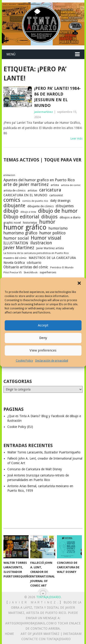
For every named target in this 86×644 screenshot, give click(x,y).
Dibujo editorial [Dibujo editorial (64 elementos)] (21, 217)
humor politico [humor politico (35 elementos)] (53, 233)
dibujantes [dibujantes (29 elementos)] (65, 206)
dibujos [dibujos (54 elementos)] (49, 217)
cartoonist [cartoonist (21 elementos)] (56, 195)
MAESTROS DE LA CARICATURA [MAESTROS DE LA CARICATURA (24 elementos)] (52, 258)
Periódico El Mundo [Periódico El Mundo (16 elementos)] (62, 268)
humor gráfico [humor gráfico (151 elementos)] (25, 227)
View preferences (43, 350)
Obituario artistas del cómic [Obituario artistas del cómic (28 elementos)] (26, 267)
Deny (43, 338)
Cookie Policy (24, 361)
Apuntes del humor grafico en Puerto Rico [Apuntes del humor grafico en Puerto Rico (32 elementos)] (39, 180)
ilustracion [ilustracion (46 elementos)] (41, 243)
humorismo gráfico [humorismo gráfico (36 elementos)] (20, 233)
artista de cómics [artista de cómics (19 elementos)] (14, 190)
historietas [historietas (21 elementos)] (30, 223)
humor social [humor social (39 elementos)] (16, 238)
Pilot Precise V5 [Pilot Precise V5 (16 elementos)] (12, 273)
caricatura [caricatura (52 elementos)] (50, 190)
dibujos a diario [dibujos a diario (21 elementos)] (70, 217)
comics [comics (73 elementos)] (12, 200)
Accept (43, 325)
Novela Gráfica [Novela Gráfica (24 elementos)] (14, 263)
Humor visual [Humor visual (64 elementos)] (46, 238)
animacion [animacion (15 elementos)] (9, 175)
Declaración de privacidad (52, 361)
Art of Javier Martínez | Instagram (51, 634)
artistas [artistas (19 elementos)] (32, 190)
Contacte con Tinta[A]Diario (46, 639)
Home (9, 634)
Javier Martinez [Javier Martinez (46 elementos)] (19, 248)
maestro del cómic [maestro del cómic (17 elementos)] (15, 258)
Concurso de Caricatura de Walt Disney (35, 469)
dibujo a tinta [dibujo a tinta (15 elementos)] (28, 212)
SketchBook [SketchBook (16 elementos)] (31, 273)
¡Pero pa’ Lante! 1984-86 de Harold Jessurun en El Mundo (57, 97)
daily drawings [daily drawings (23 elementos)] (60, 201)
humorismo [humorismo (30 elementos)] (58, 228)
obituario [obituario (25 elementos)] (34, 263)
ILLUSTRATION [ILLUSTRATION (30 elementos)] (16, 243)
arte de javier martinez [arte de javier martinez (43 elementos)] (26, 185)
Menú (11, 54)
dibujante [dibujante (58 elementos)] (14, 206)
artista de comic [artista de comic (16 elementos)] (71, 185)
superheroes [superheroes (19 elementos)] (48, 272)
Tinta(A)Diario (49, 597)
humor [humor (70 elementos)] (47, 222)
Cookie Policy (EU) (20, 427)
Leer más (77, 138)
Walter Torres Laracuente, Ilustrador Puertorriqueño (44, 452)
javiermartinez (43, 112)
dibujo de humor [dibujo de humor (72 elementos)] (58, 211)
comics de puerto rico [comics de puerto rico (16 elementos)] (35, 201)
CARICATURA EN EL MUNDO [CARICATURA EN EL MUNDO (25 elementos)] (25, 195)
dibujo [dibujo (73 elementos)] (11, 211)
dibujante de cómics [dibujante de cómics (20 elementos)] (40, 206)
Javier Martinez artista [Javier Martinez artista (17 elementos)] (50, 248)
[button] (79, 283)
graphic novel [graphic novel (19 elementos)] (12, 223)
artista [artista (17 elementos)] (55, 185)
